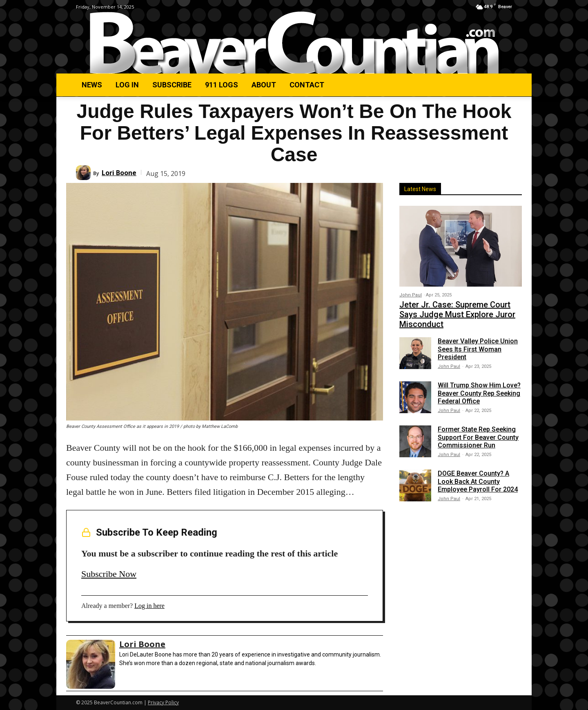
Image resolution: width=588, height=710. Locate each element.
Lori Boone (119, 173)
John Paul (411, 295)
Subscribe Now (109, 574)
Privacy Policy (163, 702)
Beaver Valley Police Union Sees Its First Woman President (478, 349)
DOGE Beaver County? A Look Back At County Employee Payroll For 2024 (478, 481)
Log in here (149, 606)
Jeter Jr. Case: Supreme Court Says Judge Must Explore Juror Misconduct (457, 314)
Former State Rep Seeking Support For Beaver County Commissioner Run (478, 437)
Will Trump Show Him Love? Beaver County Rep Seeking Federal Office (479, 393)
